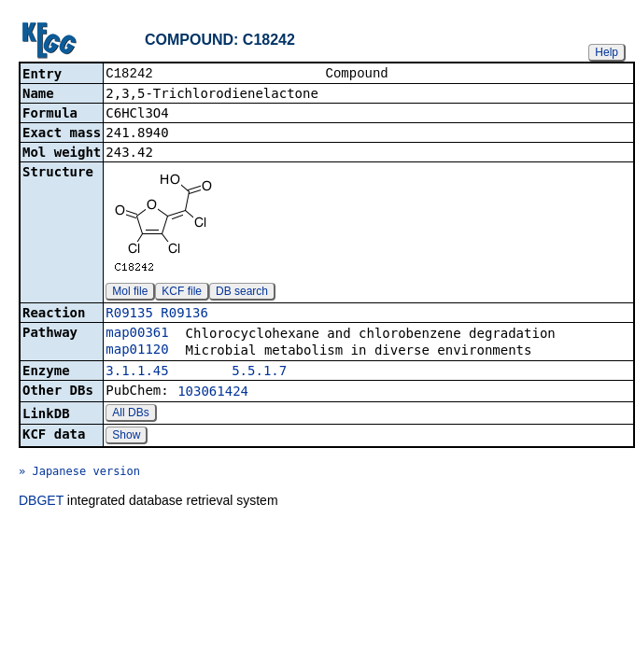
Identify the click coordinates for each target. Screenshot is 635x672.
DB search (242, 293)
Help (607, 52)
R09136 (184, 315)
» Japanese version (79, 473)
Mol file (130, 293)
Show (126, 437)
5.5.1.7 (259, 372)
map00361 (137, 334)
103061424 (213, 393)
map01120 (137, 351)
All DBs (130, 414)
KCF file (182, 293)
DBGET (41, 502)
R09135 (129, 315)
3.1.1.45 (137, 372)
